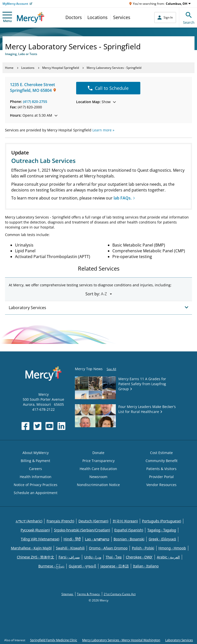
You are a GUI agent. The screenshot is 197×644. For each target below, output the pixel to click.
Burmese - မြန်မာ (51, 566)
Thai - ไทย (114, 557)
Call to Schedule (108, 88)
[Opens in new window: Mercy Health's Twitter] (37, 426)
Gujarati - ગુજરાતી (82, 566)
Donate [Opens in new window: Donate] (98, 453)
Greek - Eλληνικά (162, 539)
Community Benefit (162, 461)
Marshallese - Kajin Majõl (31, 548)
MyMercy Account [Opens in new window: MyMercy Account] (15, 4)
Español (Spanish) (129, 530)
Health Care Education (98, 469)
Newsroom (98, 477)
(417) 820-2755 (35, 101)
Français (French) (60, 521)
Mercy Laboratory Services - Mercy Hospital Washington (121, 640)
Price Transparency (98, 461)
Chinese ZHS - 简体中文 (36, 557)
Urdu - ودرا (93, 557)
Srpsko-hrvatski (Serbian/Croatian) (82, 530)
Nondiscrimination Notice (98, 485)
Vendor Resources (161, 485)
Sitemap (68, 594)
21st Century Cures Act (120, 594)
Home (9, 68)
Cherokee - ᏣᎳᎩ (139, 557)
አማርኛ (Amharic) (29, 521)
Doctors (74, 17)
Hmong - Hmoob (172, 548)
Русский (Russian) (35, 530)
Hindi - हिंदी (72, 539)
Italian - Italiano (146, 566)
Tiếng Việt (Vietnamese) (40, 539)
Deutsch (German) (93, 521)
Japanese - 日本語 (114, 566)
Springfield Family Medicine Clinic (54, 640)
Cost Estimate (161, 453)
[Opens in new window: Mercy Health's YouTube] (49, 426)
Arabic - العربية (168, 557)
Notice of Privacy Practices (36, 485)
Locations (98, 17)
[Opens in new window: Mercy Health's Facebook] (25, 426)
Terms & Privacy (89, 594)
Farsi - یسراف (69, 557)
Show (96, 102)
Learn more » (103, 130)
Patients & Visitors (161, 469)
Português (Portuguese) (162, 521)
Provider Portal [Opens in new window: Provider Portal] (161, 477)
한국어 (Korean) (125, 521)
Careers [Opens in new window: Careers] (35, 469)
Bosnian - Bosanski (129, 539)
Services (122, 17)
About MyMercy (36, 453)
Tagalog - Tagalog (162, 530)
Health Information (36, 477)
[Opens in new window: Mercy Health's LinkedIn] (61, 426)
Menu (7, 17)
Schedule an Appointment (36, 493)
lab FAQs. (123, 198)
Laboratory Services (179, 640)
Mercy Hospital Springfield (61, 68)
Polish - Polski (143, 548)
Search (189, 17)
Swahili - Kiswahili (70, 548)
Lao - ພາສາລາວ (97, 539)
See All (111, 369)
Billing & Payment (35, 461)
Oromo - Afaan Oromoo (108, 548)
